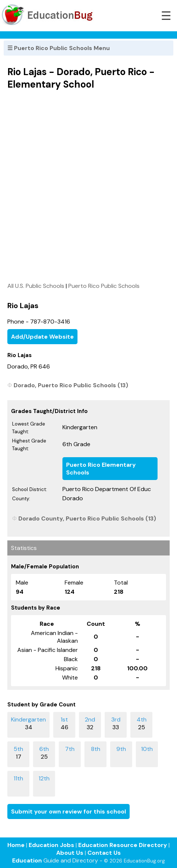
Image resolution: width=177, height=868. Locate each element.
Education (27, 860)
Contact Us (104, 853)
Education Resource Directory (123, 845)
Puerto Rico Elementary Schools (101, 469)
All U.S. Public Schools (36, 286)
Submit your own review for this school (68, 811)
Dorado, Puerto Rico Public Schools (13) (71, 385)
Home (16, 845)
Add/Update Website (42, 337)
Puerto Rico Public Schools (104, 286)
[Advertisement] (88, 186)
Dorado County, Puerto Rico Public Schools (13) (87, 518)
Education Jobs (51, 845)
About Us (70, 853)
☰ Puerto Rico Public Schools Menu (59, 48)
